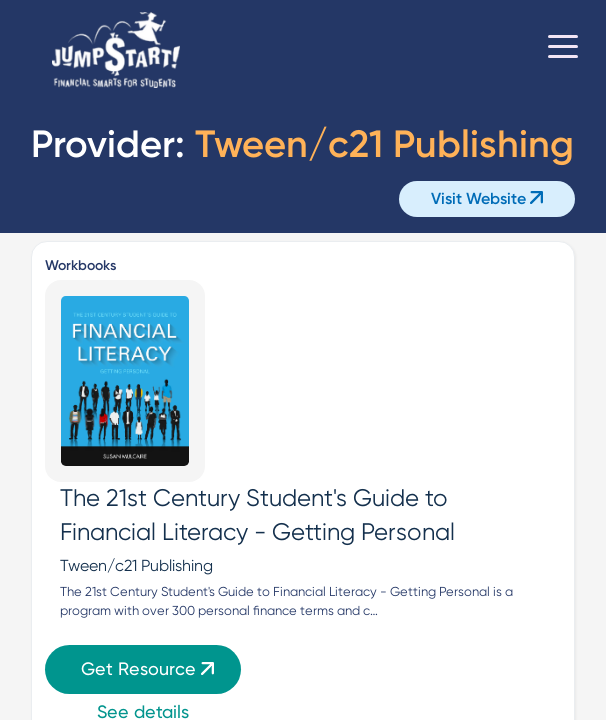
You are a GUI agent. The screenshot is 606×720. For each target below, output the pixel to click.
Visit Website (487, 198)
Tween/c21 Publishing (136, 565)
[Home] (116, 50)
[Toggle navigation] (563, 50)
